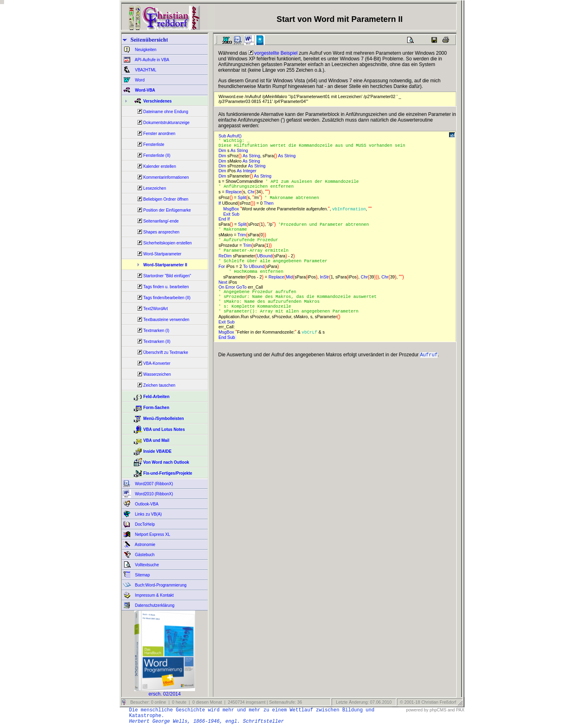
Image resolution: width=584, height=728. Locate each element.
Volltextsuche (146, 565)
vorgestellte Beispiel (273, 53)
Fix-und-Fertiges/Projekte (168, 473)
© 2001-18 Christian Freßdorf (428, 702)
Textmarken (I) (156, 331)
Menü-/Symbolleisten (163, 419)
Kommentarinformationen (166, 177)
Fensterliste (154, 145)
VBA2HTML (145, 70)
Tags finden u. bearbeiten (166, 287)
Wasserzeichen (157, 374)
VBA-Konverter (157, 363)
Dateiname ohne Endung (166, 112)
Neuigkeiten (145, 50)
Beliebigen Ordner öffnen (166, 199)
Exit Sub (230, 217)
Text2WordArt (155, 309)
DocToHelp (144, 524)
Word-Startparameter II (165, 265)
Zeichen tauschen (159, 385)
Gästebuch (144, 555)
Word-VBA (145, 90)
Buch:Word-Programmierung (160, 585)
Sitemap (142, 575)
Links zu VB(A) (148, 514)
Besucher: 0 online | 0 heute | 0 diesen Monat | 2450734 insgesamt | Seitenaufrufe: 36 (215, 702)
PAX (460, 710)
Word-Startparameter (162, 254)
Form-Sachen (156, 408)
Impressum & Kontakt (154, 595)
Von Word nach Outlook (166, 462)
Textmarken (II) (157, 342)
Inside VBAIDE (157, 451)
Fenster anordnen (159, 134)
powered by (417, 710)
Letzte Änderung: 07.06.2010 (363, 702)
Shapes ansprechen (161, 232)
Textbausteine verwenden (166, 320)
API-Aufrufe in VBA (151, 60)
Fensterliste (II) (157, 155)
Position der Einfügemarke (167, 210)
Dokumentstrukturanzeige (166, 123)
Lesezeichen (155, 188)
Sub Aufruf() (231, 136)
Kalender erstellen (160, 166)
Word (139, 80)
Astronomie (145, 545)
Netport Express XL (152, 534)
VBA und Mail (156, 440)
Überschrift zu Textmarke (165, 352)
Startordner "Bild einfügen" (167, 276)
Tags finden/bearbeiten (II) (167, 298)
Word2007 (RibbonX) (154, 484)
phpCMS (438, 710)
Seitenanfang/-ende (161, 221)
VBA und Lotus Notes (164, 429)
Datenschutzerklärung (154, 605)
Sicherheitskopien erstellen (167, 243)
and (451, 710)
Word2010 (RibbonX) (154, 494)
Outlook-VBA (146, 504)
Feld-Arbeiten (156, 397)
